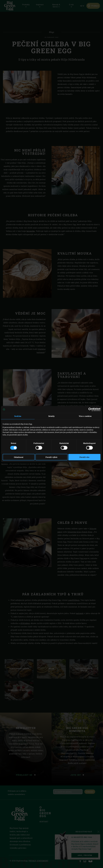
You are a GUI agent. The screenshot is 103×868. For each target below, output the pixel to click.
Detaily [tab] (51, 416)
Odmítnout (19, 457)
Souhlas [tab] (18, 416)
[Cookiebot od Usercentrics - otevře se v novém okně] (90, 409)
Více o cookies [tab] (85, 416)
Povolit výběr (51, 457)
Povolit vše (84, 457)
